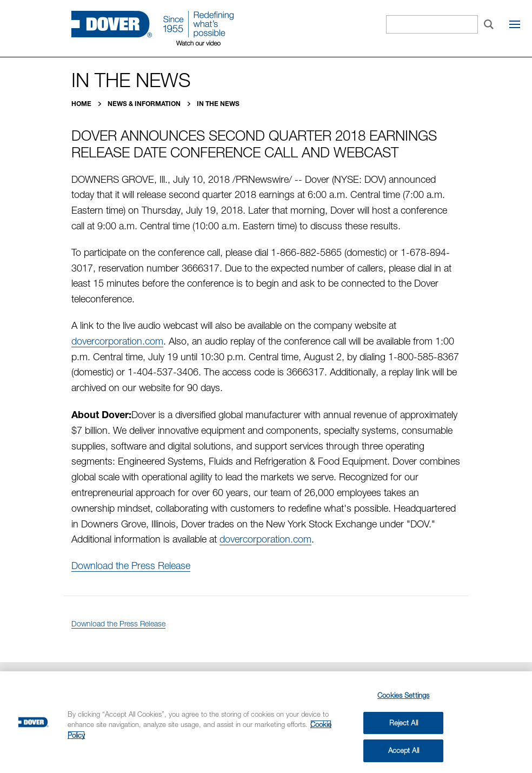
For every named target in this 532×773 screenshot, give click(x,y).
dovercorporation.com (117, 341)
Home (82, 104)
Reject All (404, 723)
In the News (218, 104)
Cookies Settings (403, 695)
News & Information (145, 104)
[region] (266, 722)
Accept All (404, 750)
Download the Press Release (131, 566)
